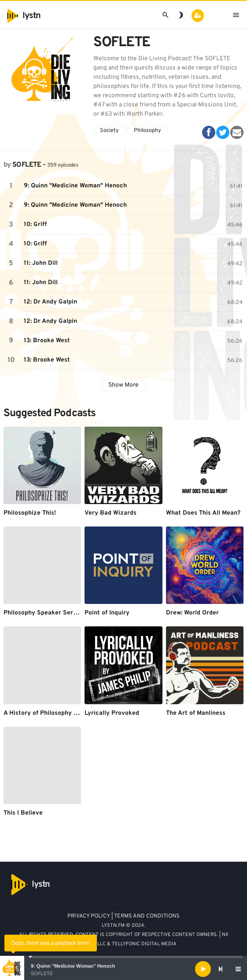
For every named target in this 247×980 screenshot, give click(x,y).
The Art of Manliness (196, 713)
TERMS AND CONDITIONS (147, 916)
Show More (123, 385)
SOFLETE (42, 973)
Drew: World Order (192, 613)
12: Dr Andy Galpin (50, 302)
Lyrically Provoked (112, 713)
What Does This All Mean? (203, 513)
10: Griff (35, 225)
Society (109, 131)
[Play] (203, 969)
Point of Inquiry (107, 613)
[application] (123, 969)
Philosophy (147, 131)
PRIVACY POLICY (89, 916)
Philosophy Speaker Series (42, 613)
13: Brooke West (47, 341)
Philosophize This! (30, 513)
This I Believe (23, 813)
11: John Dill (41, 263)
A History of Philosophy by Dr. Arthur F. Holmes (72, 713)
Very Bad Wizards (111, 513)
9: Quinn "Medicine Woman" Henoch (73, 966)
